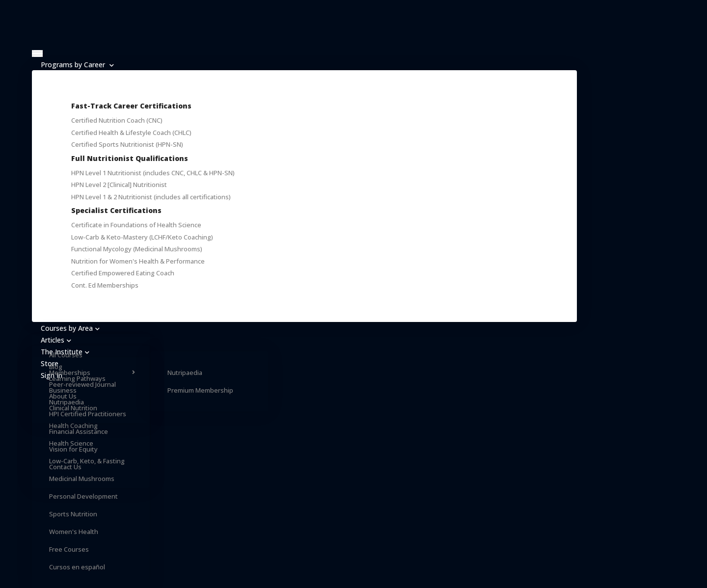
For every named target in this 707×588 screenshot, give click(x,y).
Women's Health (74, 532)
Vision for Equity (73, 449)
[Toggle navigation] (37, 53)
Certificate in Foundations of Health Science (136, 225)
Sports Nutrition (73, 514)
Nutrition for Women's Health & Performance (138, 261)
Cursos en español (77, 567)
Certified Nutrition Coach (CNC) (117, 120)
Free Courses (69, 549)
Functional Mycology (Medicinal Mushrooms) (137, 249)
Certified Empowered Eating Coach (123, 273)
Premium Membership (200, 390)
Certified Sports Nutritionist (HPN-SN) (127, 144)
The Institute (65, 352)
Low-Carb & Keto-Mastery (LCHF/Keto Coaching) (142, 237)
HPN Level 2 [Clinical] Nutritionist (119, 185)
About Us (63, 396)
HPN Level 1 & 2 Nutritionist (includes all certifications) (151, 197)
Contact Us (65, 467)
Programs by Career (77, 65)
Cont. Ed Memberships (105, 285)
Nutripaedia (185, 373)
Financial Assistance (79, 431)
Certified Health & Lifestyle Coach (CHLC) (131, 133)
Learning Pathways (77, 378)
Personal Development (83, 496)
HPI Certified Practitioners (88, 414)
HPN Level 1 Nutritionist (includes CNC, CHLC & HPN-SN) (153, 173)
